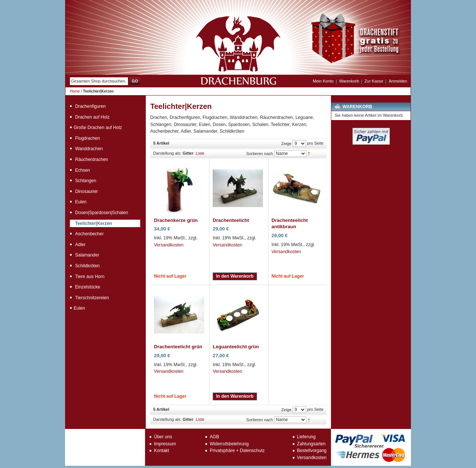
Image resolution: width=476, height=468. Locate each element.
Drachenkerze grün (176, 220)
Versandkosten (169, 245)
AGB (214, 437)
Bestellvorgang (312, 451)
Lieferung (306, 437)
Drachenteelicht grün (178, 347)
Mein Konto (323, 81)
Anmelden (398, 81)
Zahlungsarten (311, 444)
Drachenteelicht (231, 220)
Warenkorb (349, 81)
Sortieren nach (260, 154)
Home (75, 91)
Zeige (286, 143)
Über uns (163, 437)
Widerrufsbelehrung (229, 444)
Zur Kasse (374, 81)
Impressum (165, 444)
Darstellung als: (167, 153)
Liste (200, 153)
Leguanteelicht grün (236, 347)
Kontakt (162, 451)
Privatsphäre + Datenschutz (237, 451)
